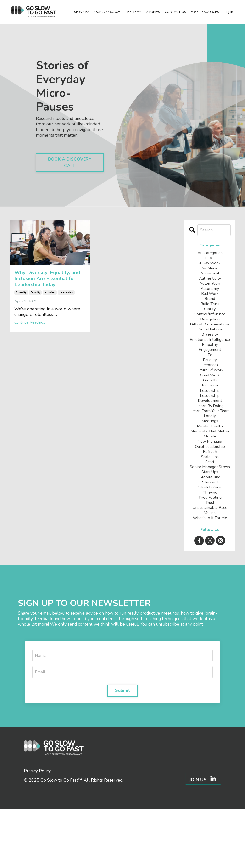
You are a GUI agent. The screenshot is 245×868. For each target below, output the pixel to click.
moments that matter (210, 469)
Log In (228, 12)
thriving (210, 544)
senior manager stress (210, 514)
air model (210, 270)
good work (210, 399)
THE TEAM (133, 12)
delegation (210, 326)
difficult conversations (210, 334)
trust (210, 556)
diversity (21, 320)
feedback (210, 388)
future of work (210, 393)
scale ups (210, 500)
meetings (210, 455)
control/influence (210, 320)
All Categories (210, 253)
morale (210, 477)
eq (210, 376)
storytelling (210, 528)
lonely (210, 449)
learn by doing (210, 432)
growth (210, 404)
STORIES (153, 12)
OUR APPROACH (107, 12)
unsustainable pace (210, 561)
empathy (210, 365)
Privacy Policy (37, 829)
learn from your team (210, 441)
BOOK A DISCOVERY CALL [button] (70, 162)
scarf (210, 505)
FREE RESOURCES (205, 12)
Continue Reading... (30, 350)
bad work (210, 298)
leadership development (210, 424)
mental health (210, 460)
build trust (210, 309)
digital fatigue (210, 343)
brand (210, 304)
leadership (66, 320)
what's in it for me (210, 572)
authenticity (210, 281)
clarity (210, 315)
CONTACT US (175, 12)
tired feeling (210, 550)
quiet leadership (210, 488)
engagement (210, 371)
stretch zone (210, 539)
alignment (210, 276)
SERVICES (82, 12)
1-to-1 (210, 259)
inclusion (50, 320)
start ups (210, 522)
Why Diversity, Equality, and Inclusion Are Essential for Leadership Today (46, 292)
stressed (210, 533)
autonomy (210, 292)
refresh (210, 494)
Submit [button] (122, 748)
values (210, 567)
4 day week (210, 264)
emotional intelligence (210, 357)
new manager (210, 483)
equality (35, 320)
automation (210, 287)
